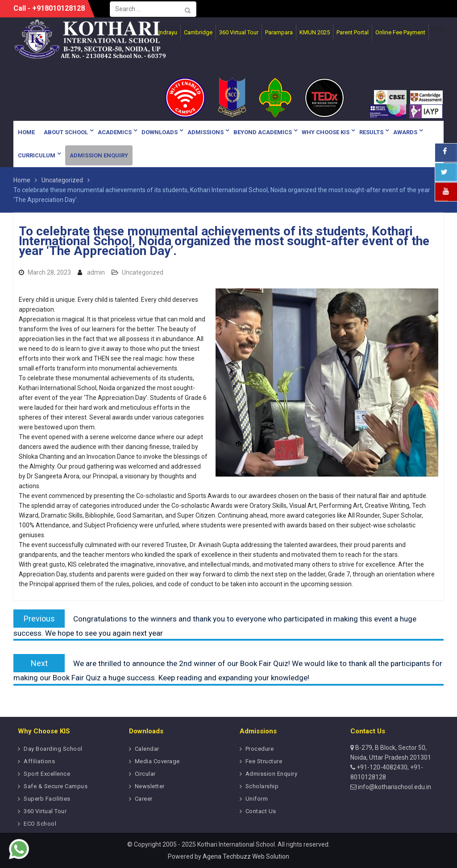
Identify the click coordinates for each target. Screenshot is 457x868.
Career (144, 799)
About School (66, 132)
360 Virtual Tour (45, 811)
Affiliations (39, 761)
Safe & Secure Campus (56, 786)
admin (96, 272)
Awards (405, 132)
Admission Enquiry (99, 155)
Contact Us (261, 811)
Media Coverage (157, 761)
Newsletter (150, 786)
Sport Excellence (47, 774)
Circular (145, 774)
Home (26, 132)
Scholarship (262, 786)
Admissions (206, 132)
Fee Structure (264, 761)
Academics (115, 132)
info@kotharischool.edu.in (394, 787)
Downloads (160, 132)
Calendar (147, 749)
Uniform (257, 799)
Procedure (260, 749)
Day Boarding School (53, 749)
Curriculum (37, 155)
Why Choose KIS (326, 132)
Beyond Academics (263, 132)
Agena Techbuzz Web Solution (246, 856)
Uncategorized (143, 272)
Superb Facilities (47, 799)
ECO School (40, 824)
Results (371, 132)
